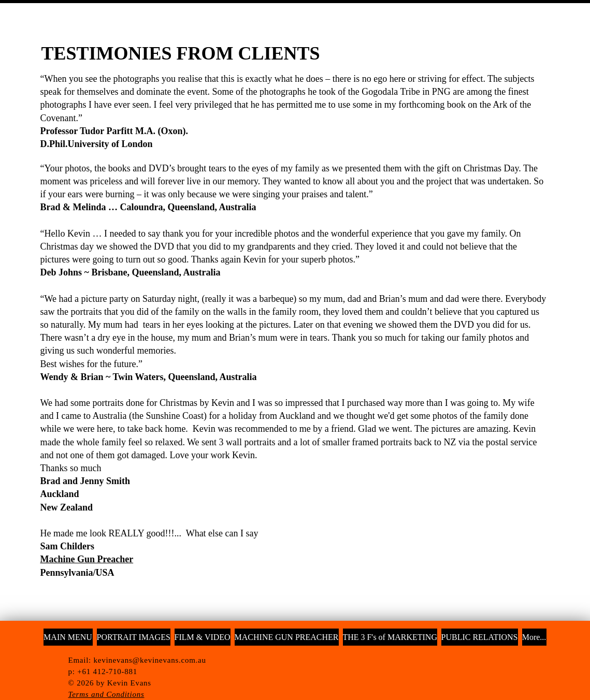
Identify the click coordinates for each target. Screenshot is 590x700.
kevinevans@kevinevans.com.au (150, 660)
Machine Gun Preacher (87, 559)
